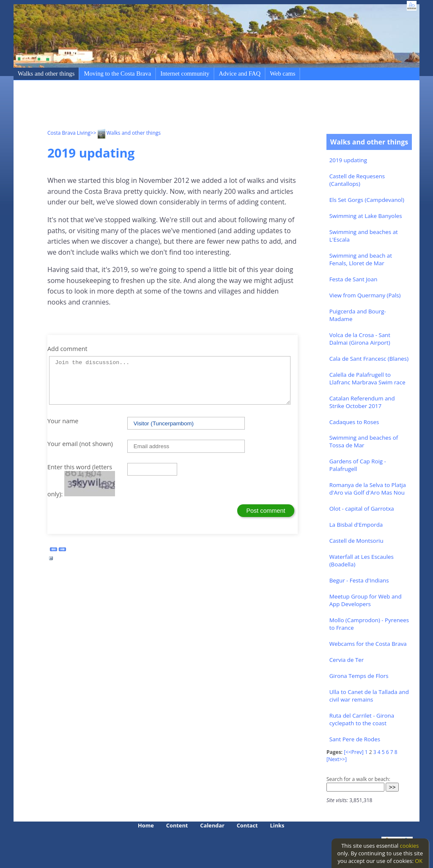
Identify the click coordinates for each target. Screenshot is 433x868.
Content (177, 825)
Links (277, 825)
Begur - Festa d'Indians (359, 580)
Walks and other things (46, 73)
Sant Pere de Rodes (355, 739)
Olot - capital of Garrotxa (362, 509)
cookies (410, 846)
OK (419, 861)
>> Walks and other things (126, 133)
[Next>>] (337, 759)
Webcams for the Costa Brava (368, 644)
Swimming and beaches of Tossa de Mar (364, 441)
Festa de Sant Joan (354, 279)
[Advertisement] (201, 106)
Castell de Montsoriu (356, 541)
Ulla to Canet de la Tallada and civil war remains (369, 696)
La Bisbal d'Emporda (356, 525)
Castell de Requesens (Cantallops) (357, 180)
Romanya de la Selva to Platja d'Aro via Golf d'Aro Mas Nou (368, 489)
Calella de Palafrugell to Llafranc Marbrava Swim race (367, 378)
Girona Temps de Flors (359, 676)
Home (146, 825)
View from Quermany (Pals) (365, 295)
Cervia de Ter (347, 660)
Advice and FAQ (240, 73)
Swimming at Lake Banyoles (366, 216)
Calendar (212, 825)
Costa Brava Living (69, 133)
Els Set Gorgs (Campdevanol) (367, 200)
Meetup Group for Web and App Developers (366, 600)
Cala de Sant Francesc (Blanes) (369, 359)
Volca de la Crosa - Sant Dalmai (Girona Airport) (360, 339)
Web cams (282, 73)
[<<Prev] (354, 752)
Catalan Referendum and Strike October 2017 (362, 402)
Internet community (185, 73)
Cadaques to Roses (354, 422)
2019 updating (348, 160)
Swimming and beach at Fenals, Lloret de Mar (361, 259)
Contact (247, 825)
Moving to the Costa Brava (117, 73)
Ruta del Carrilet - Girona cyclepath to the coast (362, 719)
